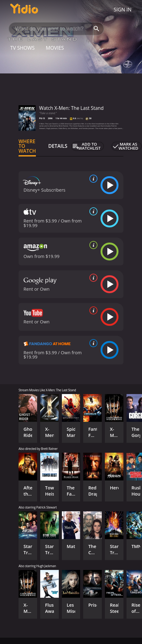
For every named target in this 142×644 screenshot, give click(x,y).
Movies (55, 48)
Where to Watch (27, 146)
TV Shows (22, 48)
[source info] (92, 179)
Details (58, 146)
